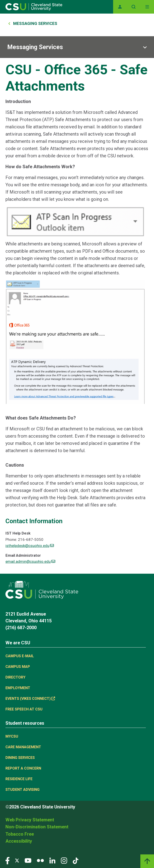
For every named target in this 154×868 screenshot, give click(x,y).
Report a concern (23, 768)
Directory (15, 677)
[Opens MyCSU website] (120, 7)
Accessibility (19, 841)
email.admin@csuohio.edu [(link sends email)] (30, 561)
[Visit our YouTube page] (28, 860)
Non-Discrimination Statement (37, 827)
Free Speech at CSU (24, 709)
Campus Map (18, 667)
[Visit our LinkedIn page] (52, 860)
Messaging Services (35, 23)
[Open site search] (134, 7)
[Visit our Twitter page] (17, 860)
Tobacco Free (20, 834)
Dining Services (20, 758)
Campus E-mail (20, 656)
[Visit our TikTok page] (76, 860)
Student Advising (22, 790)
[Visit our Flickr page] (40, 860)
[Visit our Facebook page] (7, 860)
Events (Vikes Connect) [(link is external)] (30, 699)
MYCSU (12, 736)
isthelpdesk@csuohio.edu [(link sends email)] (30, 546)
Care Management (23, 747)
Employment (18, 688)
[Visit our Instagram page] (64, 860)
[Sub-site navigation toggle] (77, 47)
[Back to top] (147, 861)
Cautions (15, 465)
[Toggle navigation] (147, 7)
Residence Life (19, 779)
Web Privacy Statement (30, 820)
